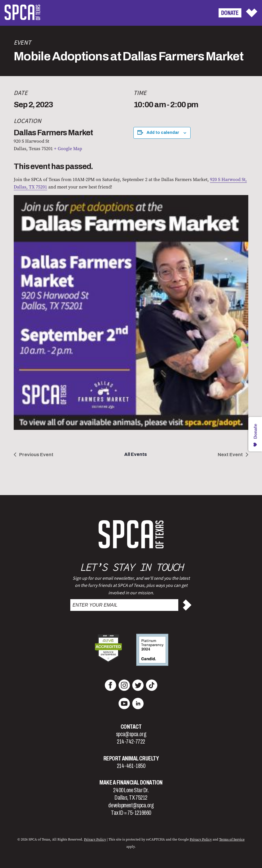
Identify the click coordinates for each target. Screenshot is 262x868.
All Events (136, 454)
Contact (131, 727)
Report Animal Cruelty (131, 758)
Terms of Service (232, 839)
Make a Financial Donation (131, 782)
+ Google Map (68, 149)
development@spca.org (131, 805)
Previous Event (36, 455)
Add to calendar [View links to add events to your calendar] (163, 133)
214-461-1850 (131, 766)
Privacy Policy (95, 839)
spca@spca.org (131, 734)
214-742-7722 (131, 742)
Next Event (230, 455)
